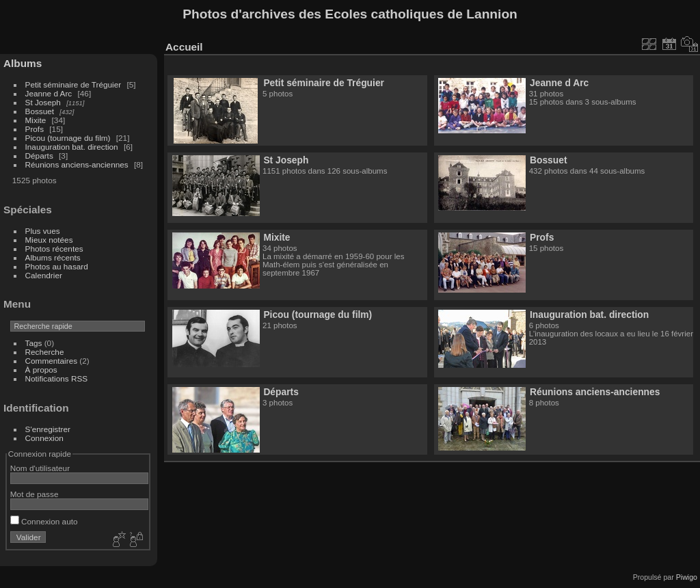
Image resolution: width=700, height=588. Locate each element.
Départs (39, 156)
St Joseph (43, 102)
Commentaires (52, 361)
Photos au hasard (57, 266)
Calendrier (44, 275)
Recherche (45, 352)
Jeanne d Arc (49, 93)
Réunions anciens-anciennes (77, 164)
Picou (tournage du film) (68, 138)
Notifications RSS (57, 378)
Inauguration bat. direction (72, 147)
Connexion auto (44, 521)
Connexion (44, 438)
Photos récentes (54, 249)
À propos (41, 370)
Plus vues (43, 231)
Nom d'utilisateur (40, 468)
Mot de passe (35, 494)
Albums (23, 63)
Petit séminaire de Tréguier (73, 84)
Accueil (184, 47)
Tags (34, 343)
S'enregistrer (48, 429)
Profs (35, 129)
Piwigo (687, 577)
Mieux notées (49, 240)
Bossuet (40, 111)
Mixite (36, 120)
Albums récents (53, 257)
